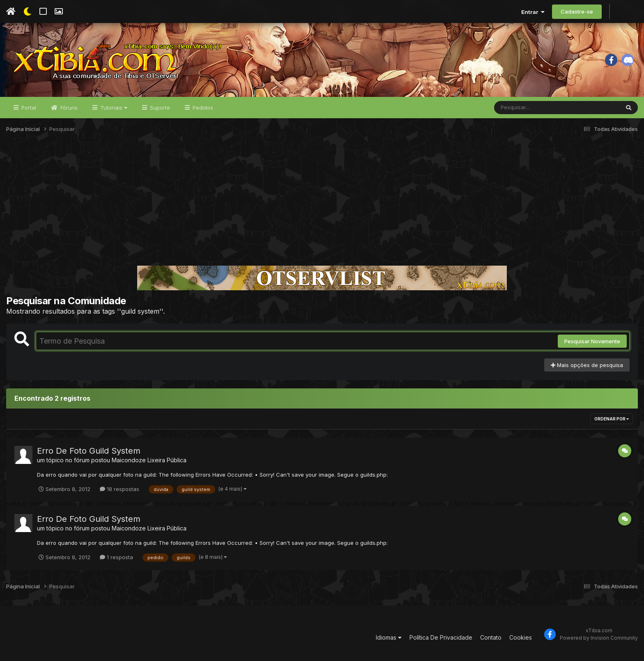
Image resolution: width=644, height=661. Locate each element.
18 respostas (120, 489)
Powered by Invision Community (599, 638)
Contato (491, 637)
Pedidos (202, 108)
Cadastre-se (577, 11)
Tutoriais (113, 108)
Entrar (533, 12)
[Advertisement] (322, 203)
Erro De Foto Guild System (89, 451)
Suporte (159, 108)
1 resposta (116, 557)
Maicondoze (129, 460)
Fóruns (68, 108)
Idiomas (389, 637)
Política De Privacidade (441, 637)
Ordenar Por (612, 419)
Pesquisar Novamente (592, 341)
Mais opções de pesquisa (587, 365)
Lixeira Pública (167, 460)
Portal (28, 108)
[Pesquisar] (526, 108)
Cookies (521, 637)
